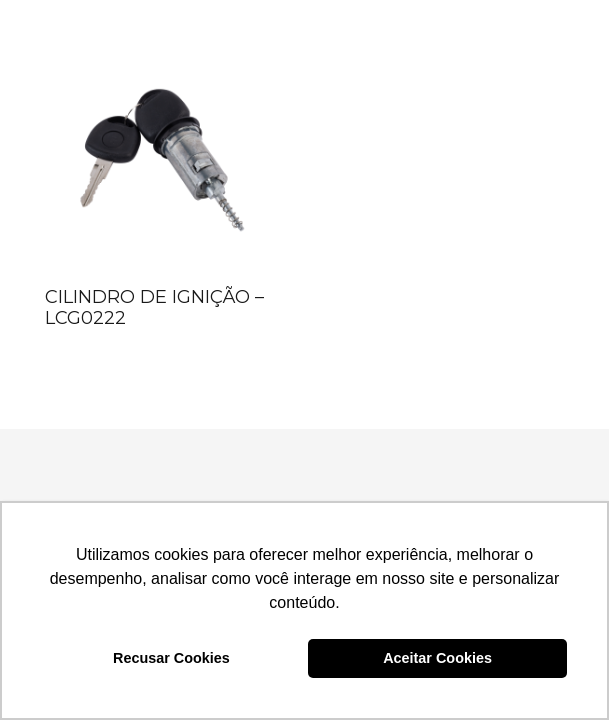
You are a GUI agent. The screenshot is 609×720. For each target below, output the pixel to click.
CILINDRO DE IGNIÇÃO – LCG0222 (154, 308)
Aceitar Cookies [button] (437, 658)
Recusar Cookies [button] (171, 658)
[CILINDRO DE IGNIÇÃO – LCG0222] (161, 161)
